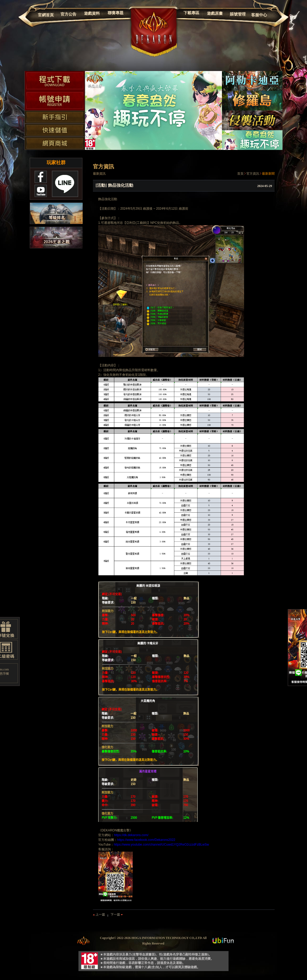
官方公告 (68, 14)
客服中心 (259, 15)
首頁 (240, 174)
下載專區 (191, 13)
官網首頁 (46, 15)
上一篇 (99, 915)
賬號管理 (238, 14)
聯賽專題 (116, 13)
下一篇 (117, 915)
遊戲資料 (92, 13)
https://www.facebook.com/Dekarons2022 (146, 840)
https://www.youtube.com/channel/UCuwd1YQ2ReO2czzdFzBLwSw (161, 845)
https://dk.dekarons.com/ (131, 835)
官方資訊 (253, 174)
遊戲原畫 (215, 13)
